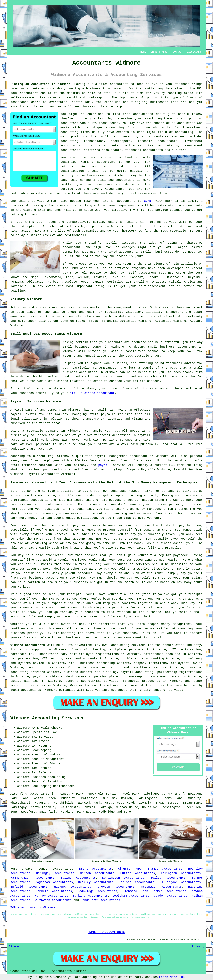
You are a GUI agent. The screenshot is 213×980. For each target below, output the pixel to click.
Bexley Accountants (168, 878)
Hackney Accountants (73, 887)
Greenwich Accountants (161, 887)
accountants (143, 114)
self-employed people (84, 226)
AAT (148, 166)
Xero (69, 277)
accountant (119, 84)
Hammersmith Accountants (32, 878)
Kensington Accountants (123, 878)
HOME (143, 52)
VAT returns (52, 659)
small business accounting (92, 663)
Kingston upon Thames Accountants (150, 869)
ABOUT (165, 52)
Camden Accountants (171, 896)
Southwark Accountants (53, 900)
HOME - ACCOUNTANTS (106, 932)
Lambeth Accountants (54, 891)
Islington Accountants (181, 873)
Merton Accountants (97, 873)
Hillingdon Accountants (180, 882)
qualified (68, 162)
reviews (49, 235)
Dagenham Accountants (54, 882)
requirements (167, 119)
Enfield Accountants (29, 887)
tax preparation (24, 659)
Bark (148, 201)
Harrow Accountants (51, 896)
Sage (35, 277)
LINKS (154, 52)
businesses (164, 252)
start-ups (112, 102)
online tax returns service (151, 222)
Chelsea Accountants (137, 882)
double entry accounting (143, 659)
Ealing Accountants (78, 878)
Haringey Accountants (55, 873)
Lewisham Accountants (131, 896)
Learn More (168, 977)
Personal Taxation (47, 782)
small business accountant (92, 393)
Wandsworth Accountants (100, 900)
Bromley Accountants (96, 882)
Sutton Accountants (138, 873)
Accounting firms (75, 132)
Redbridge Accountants (97, 891)
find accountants (35, 794)
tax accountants (163, 146)
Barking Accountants (90, 896)
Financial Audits (46, 755)
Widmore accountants (28, 645)
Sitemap (15, 947)
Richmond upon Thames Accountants (155, 891)
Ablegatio (35, 282)
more (127, 812)
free (150, 210)
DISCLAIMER (194, 52)
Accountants (63, 869)
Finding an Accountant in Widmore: (41, 84)
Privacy (198, 947)
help (118, 107)
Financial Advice (46, 764)
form (101, 205)
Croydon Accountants (116, 887)
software (122, 268)
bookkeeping (97, 98)
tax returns (125, 264)
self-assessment (152, 286)
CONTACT (178, 52)
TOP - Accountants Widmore (33, 908)
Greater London (36, 869)
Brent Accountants (96, 869)
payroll (105, 465)
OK (183, 977)
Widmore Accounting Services (47, 718)
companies (90, 231)
